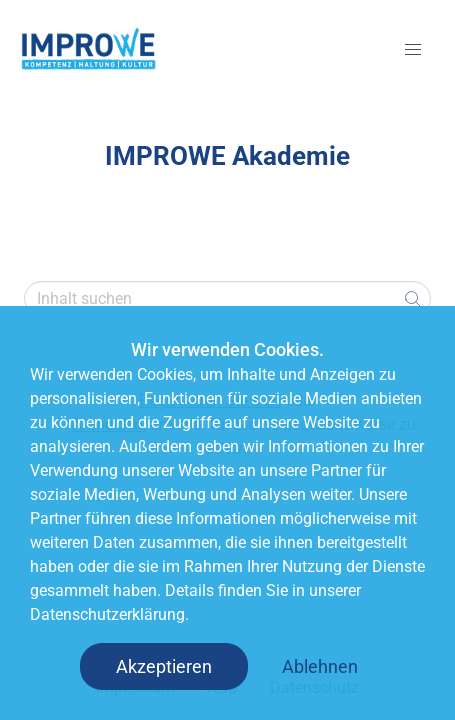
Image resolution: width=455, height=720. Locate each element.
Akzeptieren (164, 666)
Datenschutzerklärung (107, 614)
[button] (413, 50)
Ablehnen (320, 666)
